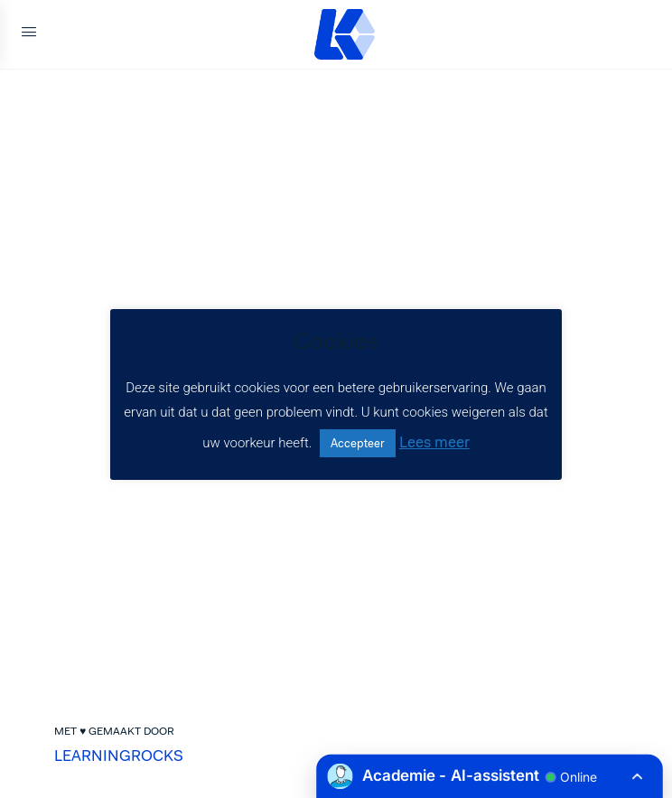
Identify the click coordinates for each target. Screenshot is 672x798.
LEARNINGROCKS (119, 756)
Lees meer (434, 442)
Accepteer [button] (358, 443)
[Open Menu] (29, 34)
